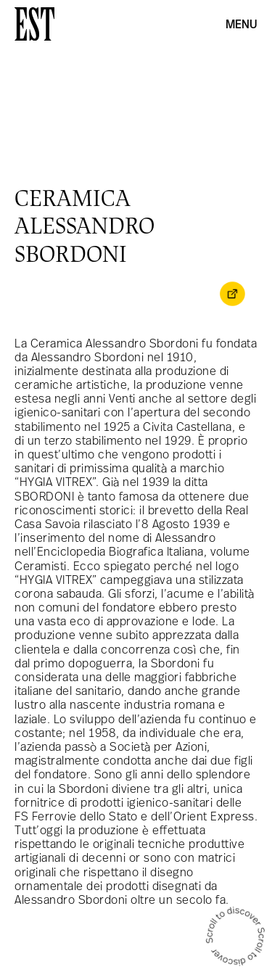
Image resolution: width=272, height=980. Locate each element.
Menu (242, 25)
